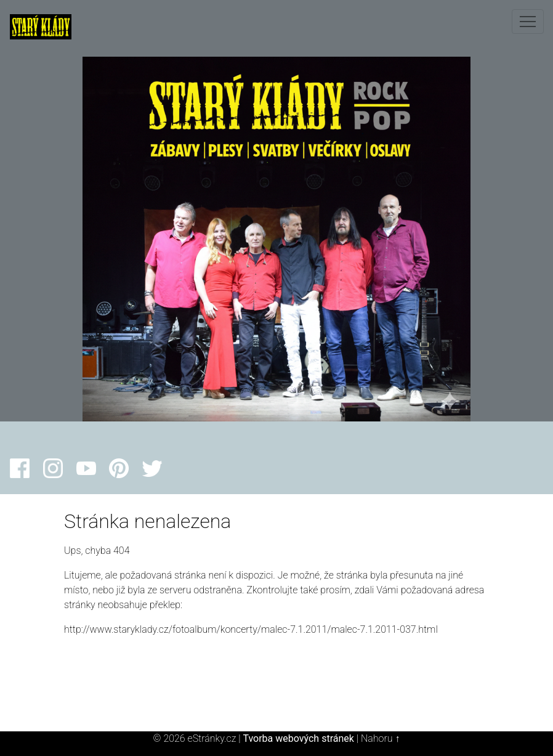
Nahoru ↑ (380, 738)
